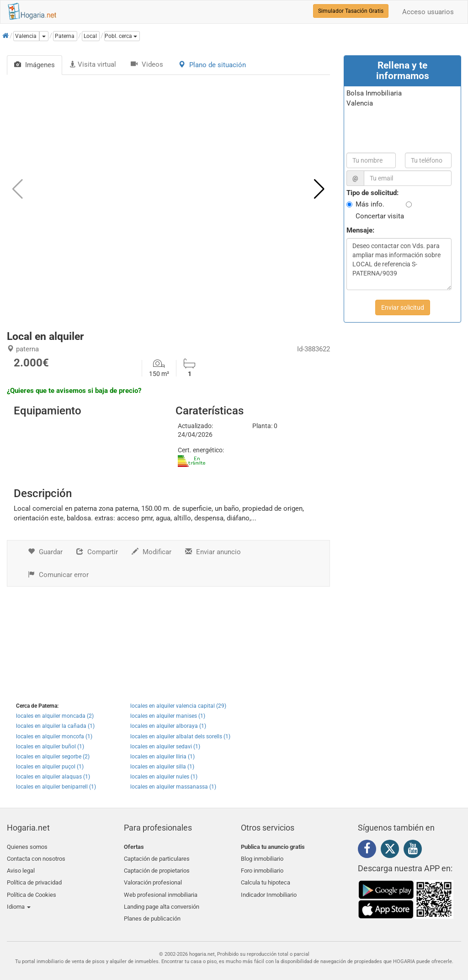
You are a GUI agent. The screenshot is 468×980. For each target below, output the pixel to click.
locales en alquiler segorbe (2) (53, 757)
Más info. (370, 204)
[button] (122, 36)
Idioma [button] (19, 900)
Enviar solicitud (403, 307)
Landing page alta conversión (162, 900)
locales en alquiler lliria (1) (162, 757)
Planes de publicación (152, 911)
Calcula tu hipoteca (266, 879)
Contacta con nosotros (36, 857)
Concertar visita (380, 216)
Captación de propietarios (157, 868)
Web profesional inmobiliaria (161, 890)
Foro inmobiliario (262, 868)
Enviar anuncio (213, 552)
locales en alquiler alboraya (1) (168, 726)
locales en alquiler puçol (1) (50, 767)
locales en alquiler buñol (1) (50, 747)
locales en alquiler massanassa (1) (173, 787)
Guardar (45, 552)
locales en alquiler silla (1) (162, 767)
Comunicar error (58, 575)
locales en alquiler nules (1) (164, 777)
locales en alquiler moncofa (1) (54, 736)
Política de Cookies (32, 890)
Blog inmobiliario (262, 857)
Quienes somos (27, 847)
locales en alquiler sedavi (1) (165, 747)
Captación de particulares (157, 857)
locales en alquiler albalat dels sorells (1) (180, 736)
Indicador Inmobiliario (269, 890)
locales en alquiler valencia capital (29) (178, 706)
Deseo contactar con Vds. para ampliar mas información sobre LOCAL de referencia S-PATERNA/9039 (399, 264)
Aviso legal (21, 868)
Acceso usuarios (428, 12)
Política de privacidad (34, 879)
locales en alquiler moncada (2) (55, 716)
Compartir (97, 552)
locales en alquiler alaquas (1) (53, 777)
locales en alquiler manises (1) (168, 716)
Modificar (152, 552)
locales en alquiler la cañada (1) (55, 726)
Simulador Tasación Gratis (351, 11)
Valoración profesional (153, 879)
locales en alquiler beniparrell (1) (56, 787)
